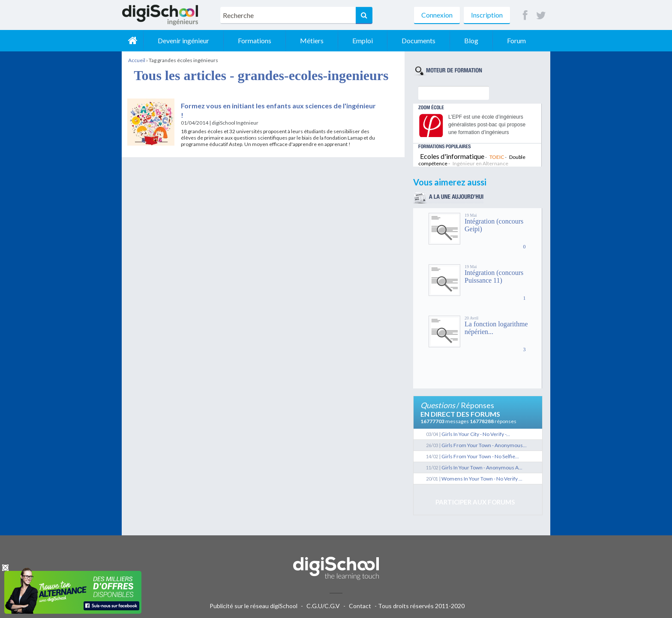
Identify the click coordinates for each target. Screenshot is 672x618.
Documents (418, 40)
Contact (360, 606)
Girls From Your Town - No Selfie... (480, 456)
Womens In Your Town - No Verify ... (482, 479)
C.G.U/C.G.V (323, 606)
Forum (516, 40)
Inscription (487, 15)
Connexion (437, 15)
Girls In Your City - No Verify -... (476, 434)
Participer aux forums (475, 502)
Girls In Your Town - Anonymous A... (482, 467)
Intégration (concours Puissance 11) (494, 276)
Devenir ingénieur (183, 40)
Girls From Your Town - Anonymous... (484, 445)
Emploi (363, 40)
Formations (255, 40)
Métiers (312, 40)
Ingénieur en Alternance (480, 163)
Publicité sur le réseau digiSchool (253, 606)
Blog (471, 40)
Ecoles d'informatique (452, 156)
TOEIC (497, 157)
